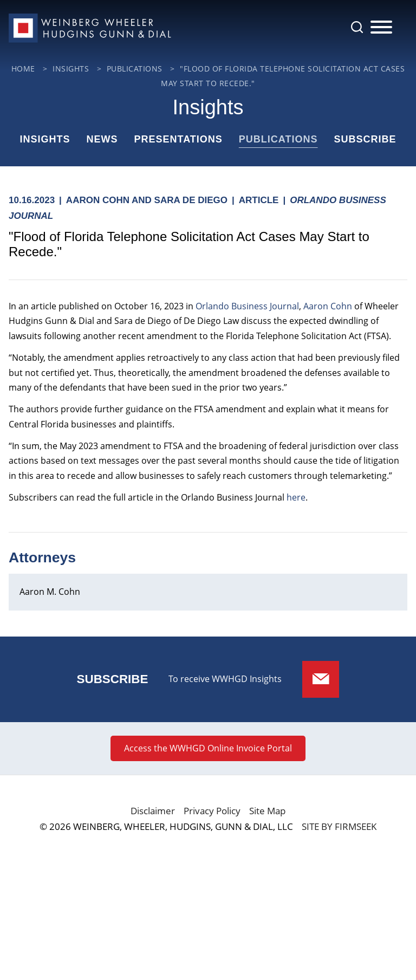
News (102, 139)
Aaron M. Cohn (50, 592)
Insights (45, 139)
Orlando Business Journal (247, 306)
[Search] (357, 27)
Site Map (267, 811)
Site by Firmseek (339, 826)
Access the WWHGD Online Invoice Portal (208, 748)
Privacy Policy (212, 811)
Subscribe (365, 139)
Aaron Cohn (328, 306)
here (296, 497)
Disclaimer (153, 811)
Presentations (178, 139)
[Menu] (381, 28)
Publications (278, 139)
